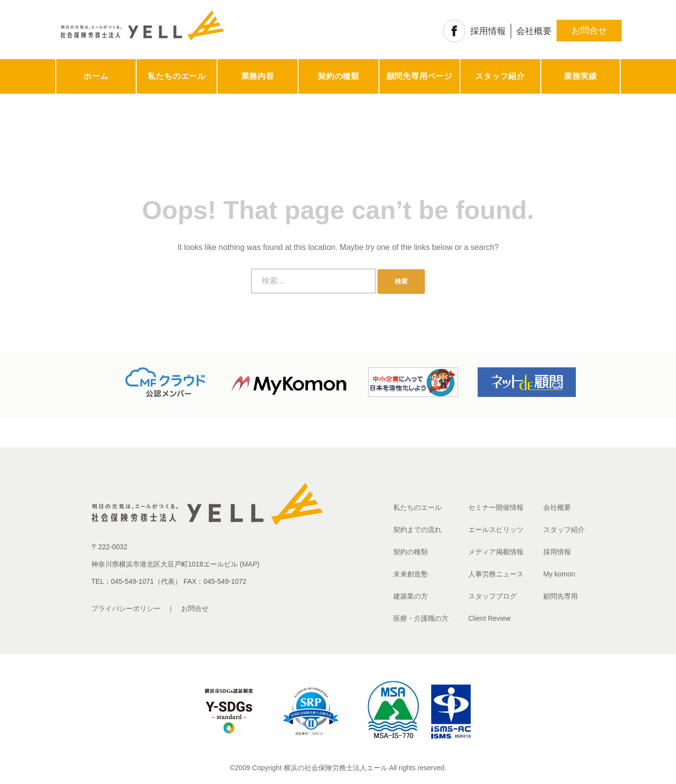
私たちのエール (177, 76)
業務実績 (581, 76)
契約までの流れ (417, 530)
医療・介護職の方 (421, 618)
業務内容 (258, 76)
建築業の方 (411, 596)
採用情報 (488, 31)
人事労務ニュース (496, 574)
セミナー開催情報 (496, 507)
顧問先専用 (561, 596)
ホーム (96, 76)
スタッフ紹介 (500, 76)
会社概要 (534, 31)
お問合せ (589, 31)
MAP (250, 564)
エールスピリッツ (496, 530)
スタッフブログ (492, 596)
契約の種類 (338, 76)
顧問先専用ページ (419, 76)
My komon (559, 574)
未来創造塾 (411, 574)
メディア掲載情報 (496, 552)
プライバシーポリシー (126, 608)
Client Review (489, 618)
